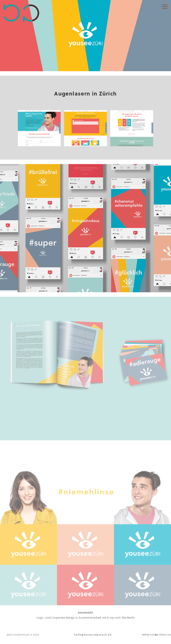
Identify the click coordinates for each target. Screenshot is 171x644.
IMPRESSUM (150, 635)
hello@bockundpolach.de (93, 634)
